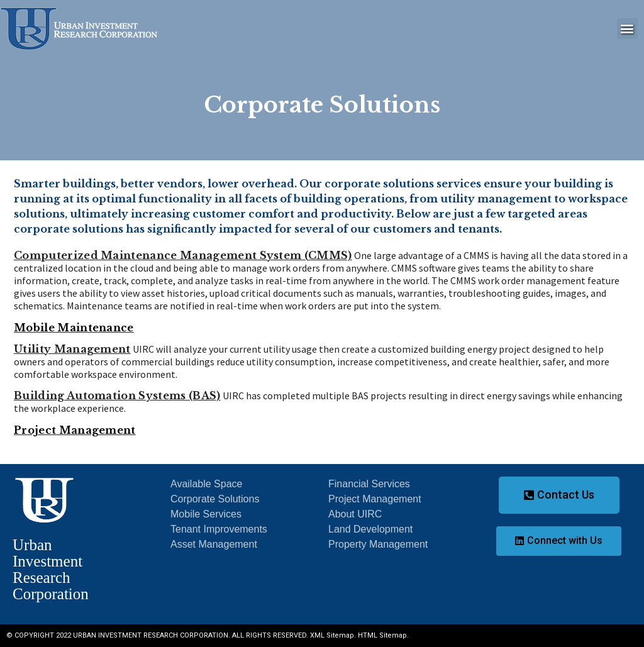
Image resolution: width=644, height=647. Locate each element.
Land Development (370, 529)
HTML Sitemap (382, 635)
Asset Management (214, 544)
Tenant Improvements (219, 529)
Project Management (75, 430)
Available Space (206, 484)
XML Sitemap (332, 635)
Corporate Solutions (215, 499)
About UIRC (355, 514)
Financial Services (369, 484)
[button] (627, 29)
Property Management (378, 544)
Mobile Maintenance (74, 328)
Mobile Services (206, 514)
